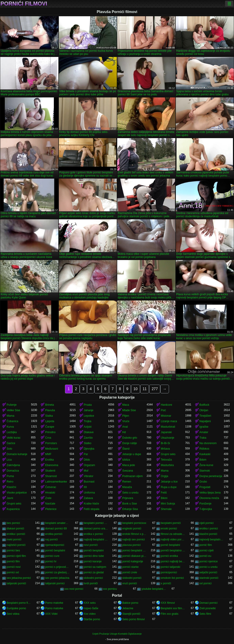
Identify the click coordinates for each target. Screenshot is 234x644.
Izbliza (126, 460)
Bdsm (203, 460)
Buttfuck (204, 405)
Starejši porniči (131, 614)
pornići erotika (169, 556)
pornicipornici (169, 572)
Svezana (128, 471)
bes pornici (13, 523)
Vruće (126, 421)
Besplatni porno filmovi (19, 603)
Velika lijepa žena (210, 493)
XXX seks (90, 603)
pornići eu (205, 556)
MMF (48, 454)
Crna (48, 438)
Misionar (166, 416)
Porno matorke (54, 603)
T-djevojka (206, 509)
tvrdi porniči (91, 583)
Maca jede (129, 465)
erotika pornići (54, 534)
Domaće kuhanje (17, 454)
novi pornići (91, 545)
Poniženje (205, 504)
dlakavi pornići (15, 529)
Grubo (203, 482)
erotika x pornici (93, 534)
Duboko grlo (130, 438)
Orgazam (89, 465)
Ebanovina (52, 465)
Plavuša (50, 410)
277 (155, 389)
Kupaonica (13, 509)
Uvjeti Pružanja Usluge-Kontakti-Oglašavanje (117, 634)
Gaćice (11, 443)
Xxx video (90, 614)
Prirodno (50, 432)
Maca (126, 405)
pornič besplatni (170, 545)
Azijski (88, 427)
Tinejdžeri (205, 416)
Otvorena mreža (209, 498)
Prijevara (128, 498)
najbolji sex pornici (133, 539)
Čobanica (12, 421)
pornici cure (52, 556)
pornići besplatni (55, 550)
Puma (10, 476)
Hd (124, 432)
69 (85, 487)
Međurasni (52, 449)
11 (145, 389)
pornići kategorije (133, 561)
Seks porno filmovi (133, 619)
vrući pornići (130, 583)
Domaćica (13, 471)
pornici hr (51, 561)
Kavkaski (205, 454)
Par (86, 454)
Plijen (126, 416)
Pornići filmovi (24, 4)
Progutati (205, 487)
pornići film (13, 561)
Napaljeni (205, 421)
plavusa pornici (131, 545)
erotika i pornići (16, 534)
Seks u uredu (130, 493)
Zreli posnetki (208, 608)
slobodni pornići (132, 578)
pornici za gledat (94, 572)
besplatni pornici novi (96, 523)
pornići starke (130, 567)
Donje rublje (130, 443)
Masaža (127, 487)
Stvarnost (51, 476)
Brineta (49, 405)
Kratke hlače (91, 504)
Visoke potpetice (17, 493)
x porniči (166, 583)
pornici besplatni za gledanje (134, 550)
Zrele (48, 498)
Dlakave (89, 432)
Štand (126, 449)
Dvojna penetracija (211, 476)
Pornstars (51, 443)
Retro (10, 482)
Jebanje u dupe (132, 454)
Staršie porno (92, 619)
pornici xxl (13, 572)
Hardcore (166, 405)
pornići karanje (93, 561)
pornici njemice (209, 561)
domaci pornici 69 (56, 529)
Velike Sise (13, 410)
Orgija (164, 476)
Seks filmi (205, 614)
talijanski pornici (55, 583)
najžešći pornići (16, 545)
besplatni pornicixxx (134, 523)
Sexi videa (13, 614)
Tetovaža (166, 460)
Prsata (88, 405)
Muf (86, 471)
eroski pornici (169, 529)
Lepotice (89, 416)
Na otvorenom (208, 443)
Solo (9, 449)
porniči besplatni (94, 550)
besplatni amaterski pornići (57, 523)
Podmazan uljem (132, 476)
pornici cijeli (207, 550)
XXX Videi (51, 614)
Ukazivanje (167, 438)
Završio (88, 438)
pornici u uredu (208, 567)
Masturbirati (168, 427)
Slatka (49, 416)
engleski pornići (132, 529)
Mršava (165, 449)
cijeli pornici (207, 523)
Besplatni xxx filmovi (173, 608)
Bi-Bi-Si (165, 443)
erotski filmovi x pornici (134, 534)
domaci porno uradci (96, 529)
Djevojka (89, 449)
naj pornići (51, 539)
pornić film (206, 545)
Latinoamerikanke (56, 482)
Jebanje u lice (169, 482)
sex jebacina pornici (19, 578)
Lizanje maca (169, 421)
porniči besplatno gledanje (173, 550)
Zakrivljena (13, 465)
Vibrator (89, 476)
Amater (204, 432)
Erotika (49, 460)
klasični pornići (208, 534)
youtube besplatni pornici (154, 589)
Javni (10, 498)
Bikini (164, 498)
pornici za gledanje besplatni (57, 572)
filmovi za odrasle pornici (173, 534)
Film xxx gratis (170, 614)
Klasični (11, 487)
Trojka (88, 421)
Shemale (166, 509)
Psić (163, 410)
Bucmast (89, 482)
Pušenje (12, 405)
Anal (125, 427)
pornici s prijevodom (57, 567)
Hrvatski (50, 493)
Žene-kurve (206, 465)
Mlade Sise (129, 410)
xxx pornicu (110, 589)
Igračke (204, 427)
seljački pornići (208, 572)
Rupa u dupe (169, 487)
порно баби (91, 608)
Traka (203, 438)
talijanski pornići (16, 583)
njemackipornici (55, 545)
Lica (9, 460)
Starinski (205, 471)
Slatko (88, 443)
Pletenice (51, 509)
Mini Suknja (168, 504)
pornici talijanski (170, 567)
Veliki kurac (14, 438)
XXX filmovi (168, 603)
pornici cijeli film (16, 556)
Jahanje (89, 410)
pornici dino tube (94, 556)
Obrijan (204, 410)
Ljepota (50, 421)
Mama (10, 416)
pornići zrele (130, 572)
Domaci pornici (208, 603)
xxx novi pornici (74, 589)
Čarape (50, 427)
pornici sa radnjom (95, 567)
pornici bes (13, 550)
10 (136, 389)
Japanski (166, 432)
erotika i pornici (209, 529)
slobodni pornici (93, 578)
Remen (127, 482)
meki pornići (14, 539)
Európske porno (16, 608)
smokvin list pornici (172, 578)
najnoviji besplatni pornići (212, 539)
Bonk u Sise (130, 504)
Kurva (10, 427)
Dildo (87, 460)
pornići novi (14, 567)
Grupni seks (168, 454)
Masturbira (167, 465)
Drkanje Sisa (130, 509)
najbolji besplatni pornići (96, 539)
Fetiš (164, 493)
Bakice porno (130, 603)
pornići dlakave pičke (134, 556)
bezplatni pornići (171, 523)
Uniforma (89, 493)
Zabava (88, 498)
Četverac (51, 487)
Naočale (50, 504)
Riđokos (204, 449)
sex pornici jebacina (57, 578)
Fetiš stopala (92, 509)
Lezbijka (12, 432)
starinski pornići (209, 578)
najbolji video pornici (173, 539)
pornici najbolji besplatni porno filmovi (173, 561)
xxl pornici (205, 583)
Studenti (50, 471)
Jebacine (128, 608)
